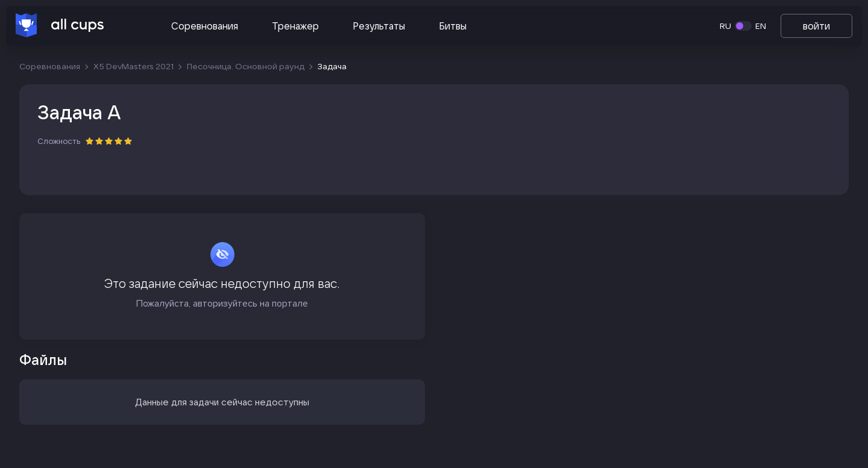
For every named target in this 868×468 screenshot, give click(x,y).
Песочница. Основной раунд (246, 66)
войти (816, 26)
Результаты (379, 26)
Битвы (453, 26)
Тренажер (295, 26)
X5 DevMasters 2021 (134, 66)
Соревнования (205, 26)
